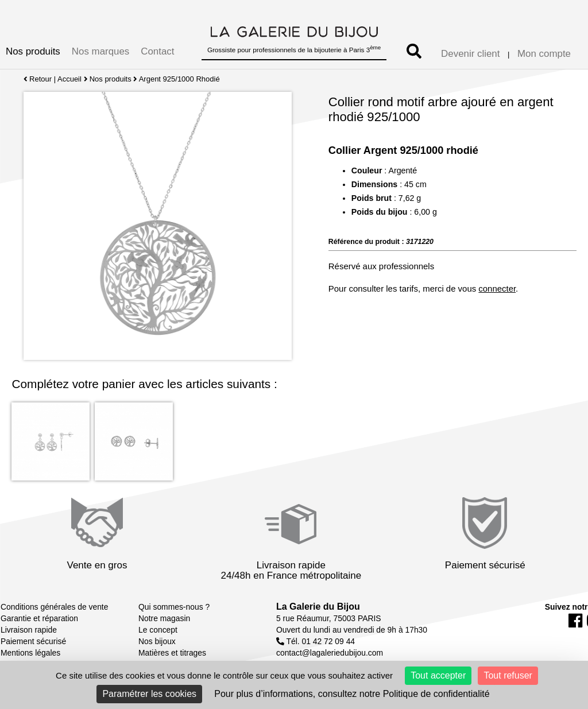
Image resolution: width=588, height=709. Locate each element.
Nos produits (33, 51)
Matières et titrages (172, 653)
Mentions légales (30, 653)
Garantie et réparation (39, 618)
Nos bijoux (157, 641)
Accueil (69, 79)
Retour (38, 79)
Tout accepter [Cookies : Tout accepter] (438, 675)
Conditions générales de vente (54, 607)
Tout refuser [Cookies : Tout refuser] (508, 675)
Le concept (158, 630)
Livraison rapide (29, 630)
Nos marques (100, 51)
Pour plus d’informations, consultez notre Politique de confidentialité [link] (352, 694)
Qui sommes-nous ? (174, 607)
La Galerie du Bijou (318, 607)
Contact (157, 51)
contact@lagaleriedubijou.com (330, 653)
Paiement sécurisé (33, 641)
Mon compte (544, 54)
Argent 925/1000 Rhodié (179, 79)
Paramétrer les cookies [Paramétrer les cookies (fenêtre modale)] (149, 694)
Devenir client (470, 54)
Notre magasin (164, 618)
